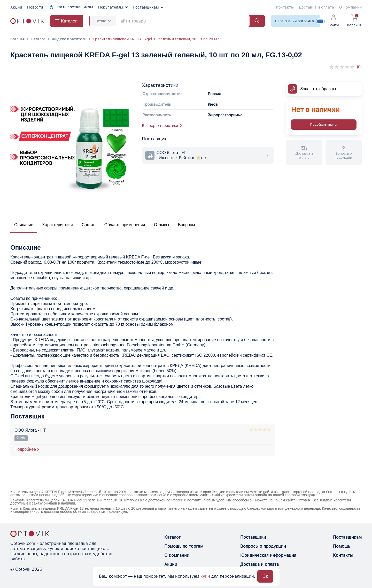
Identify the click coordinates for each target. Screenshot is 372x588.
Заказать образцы (318, 89)
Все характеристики (162, 126)
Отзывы (162, 225)
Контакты (285, 7)
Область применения (125, 225)
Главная (17, 39)
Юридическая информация (268, 555)
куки (205, 576)
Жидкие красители (69, 39)
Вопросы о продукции (263, 546)
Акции (16, 7)
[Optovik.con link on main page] (30, 534)
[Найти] (255, 21)
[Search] (177, 21)
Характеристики (57, 225)
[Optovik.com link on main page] (27, 21)
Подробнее (25, 449)
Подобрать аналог (324, 125)
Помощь (342, 546)
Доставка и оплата (316, 7)
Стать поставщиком (71, 7)
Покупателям (113, 7)
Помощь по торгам (184, 546)
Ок (265, 576)
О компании (350, 7)
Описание (24, 225)
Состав (88, 225)
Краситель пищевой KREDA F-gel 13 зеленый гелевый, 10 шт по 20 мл (156, 39)
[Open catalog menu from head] (67, 21)
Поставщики (253, 537)
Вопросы (187, 225)
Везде (103, 21)
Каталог (38, 39)
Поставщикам (148, 7)
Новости (35, 7)
